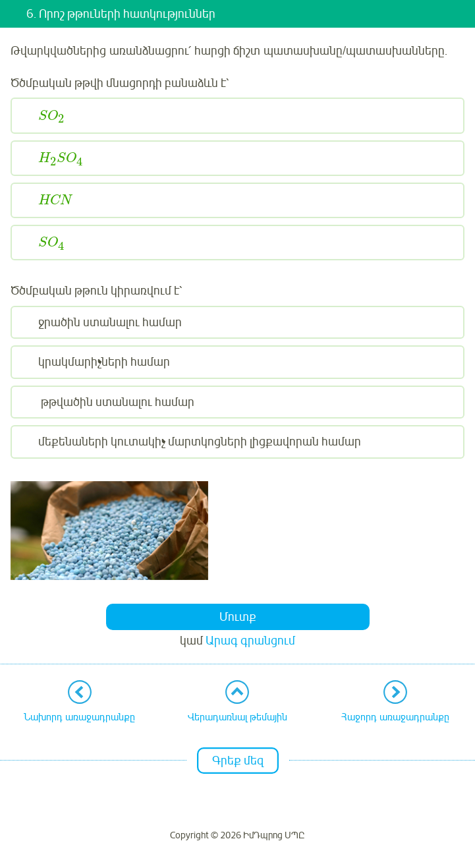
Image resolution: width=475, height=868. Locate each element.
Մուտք (238, 617)
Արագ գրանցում (250, 641)
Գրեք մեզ (238, 761)
